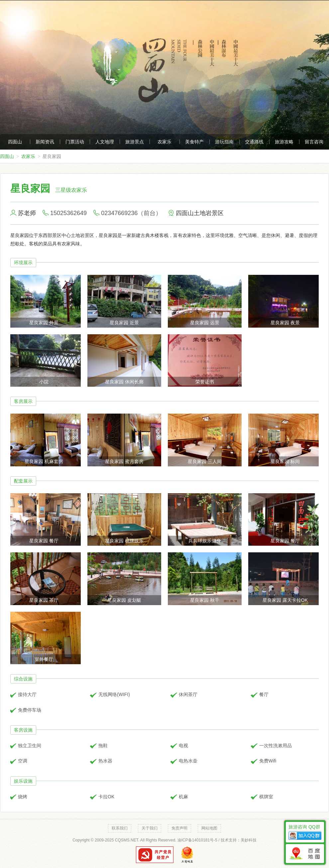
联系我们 (120, 828)
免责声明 (179, 828)
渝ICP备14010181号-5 (197, 840)
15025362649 (68, 213)
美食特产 (194, 142)
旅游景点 (135, 142)
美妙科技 (249, 840)
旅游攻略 (284, 142)
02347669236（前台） (131, 213)
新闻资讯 (45, 142)
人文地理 (105, 142)
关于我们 (150, 828)
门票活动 (75, 142)
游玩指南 (224, 142)
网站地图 (209, 828)
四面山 (15, 142)
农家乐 (164, 142)
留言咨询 (314, 142)
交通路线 (254, 142)
